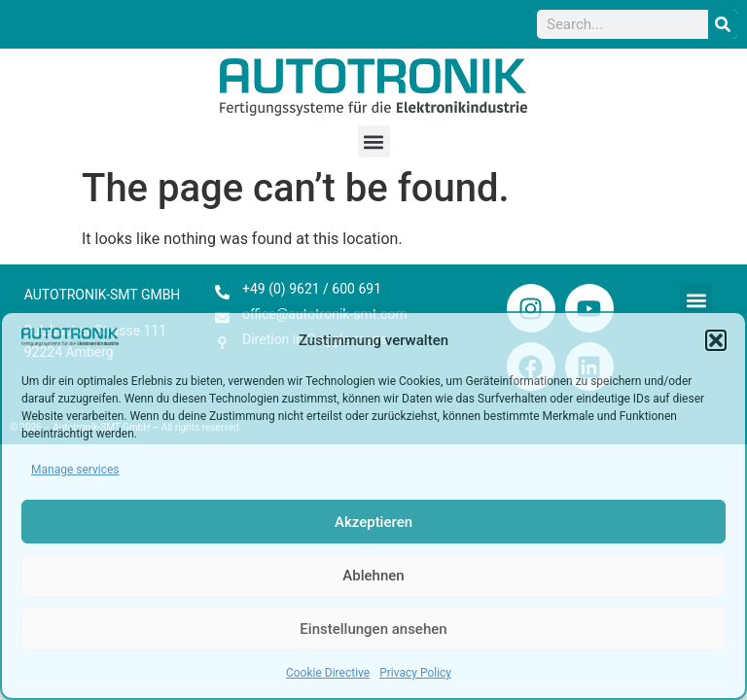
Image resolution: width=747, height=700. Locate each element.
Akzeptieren (373, 522)
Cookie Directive (328, 673)
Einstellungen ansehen (373, 629)
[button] (716, 340)
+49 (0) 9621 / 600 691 (312, 289)
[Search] (723, 24)
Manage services (75, 470)
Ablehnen (373, 576)
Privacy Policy (415, 673)
